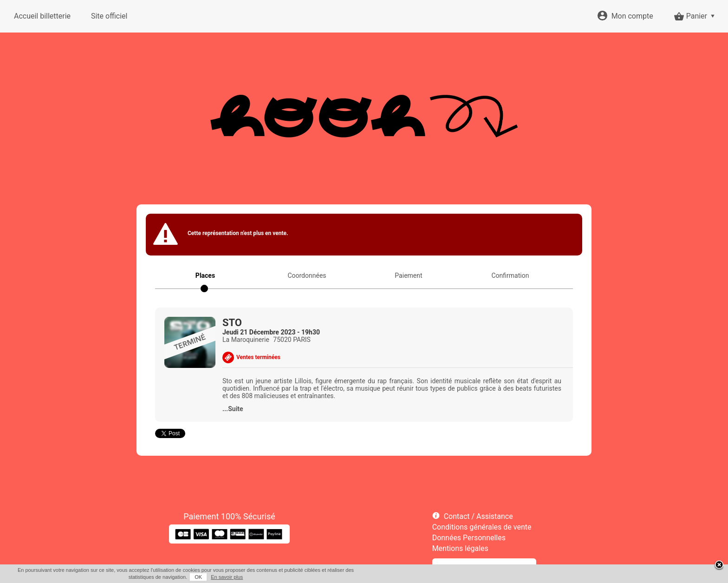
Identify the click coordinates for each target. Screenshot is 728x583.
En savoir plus (227, 577)
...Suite (233, 409)
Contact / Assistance (478, 516)
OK (198, 577)
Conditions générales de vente (482, 527)
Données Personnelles (469, 538)
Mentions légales (460, 548)
